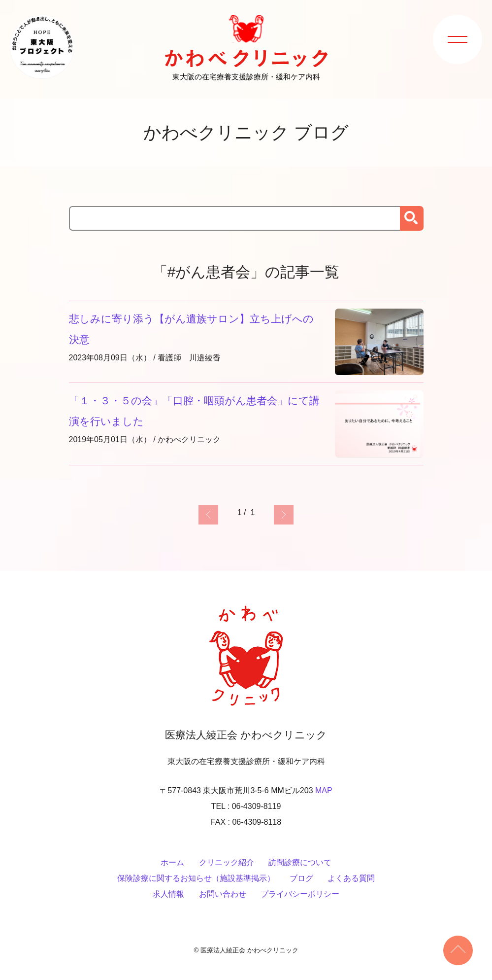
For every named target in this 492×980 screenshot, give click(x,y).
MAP (324, 790)
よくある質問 (351, 878)
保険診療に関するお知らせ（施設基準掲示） (196, 878)
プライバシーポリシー (300, 894)
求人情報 (168, 894)
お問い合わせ (223, 894)
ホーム (172, 862)
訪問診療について (300, 862)
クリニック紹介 (227, 862)
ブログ (301, 878)
